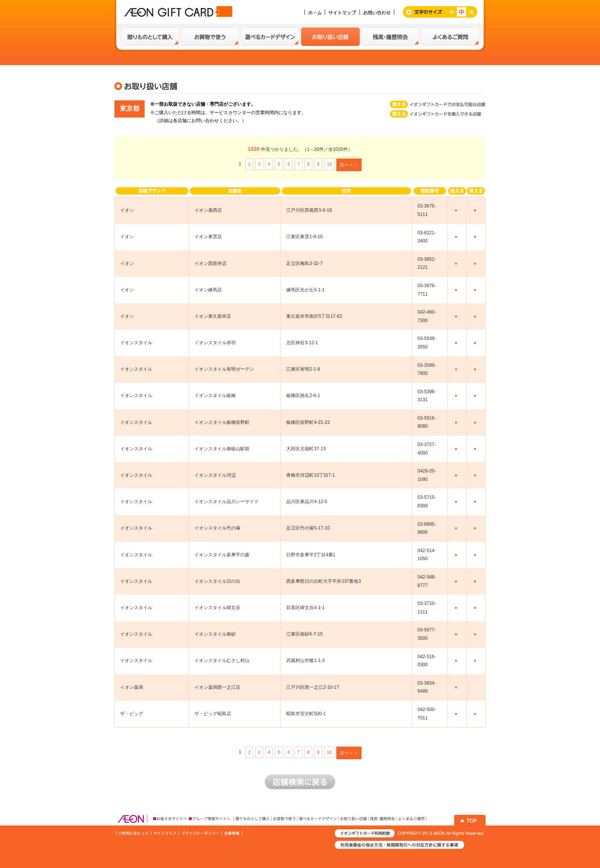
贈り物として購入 (150, 37)
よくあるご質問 (451, 37)
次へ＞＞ (349, 165)
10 (329, 164)
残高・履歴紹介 (390, 37)
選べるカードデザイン (270, 37)
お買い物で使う (210, 37)
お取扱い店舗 (330, 37)
